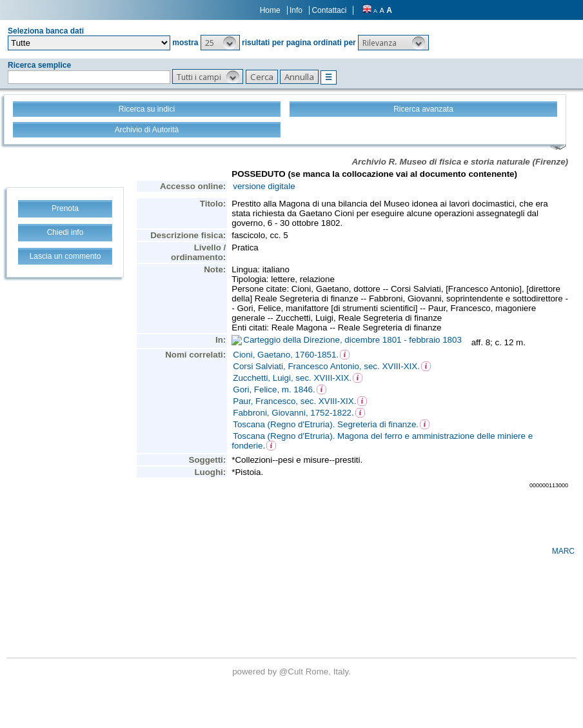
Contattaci (329, 10)
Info (296, 10)
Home (270, 10)
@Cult (292, 672)
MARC (563, 551)
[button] (220, 43)
